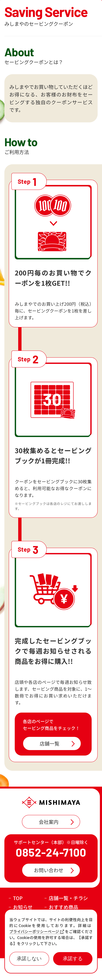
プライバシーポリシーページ (37, 931)
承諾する (73, 959)
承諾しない (29, 959)
